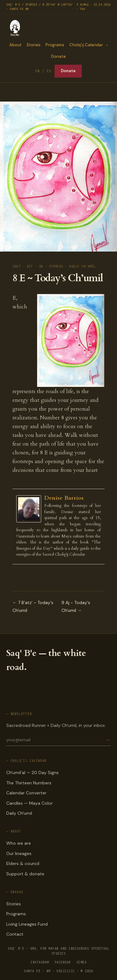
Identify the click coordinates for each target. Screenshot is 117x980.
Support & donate (25, 874)
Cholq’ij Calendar (86, 45)
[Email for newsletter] (55, 740)
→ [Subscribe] (107, 740)
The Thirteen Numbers (29, 783)
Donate (58, 56)
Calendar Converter (26, 793)
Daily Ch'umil (19, 813)
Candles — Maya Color (29, 803)
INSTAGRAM (40, 962)
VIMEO (82, 962)
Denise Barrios (64, 498)
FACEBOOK (63, 962)
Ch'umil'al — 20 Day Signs (32, 772)
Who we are (19, 843)
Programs (55, 45)
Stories (33, 45)
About (15, 45)
